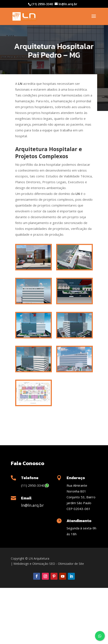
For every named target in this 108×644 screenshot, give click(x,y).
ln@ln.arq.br (32, 505)
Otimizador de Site (71, 564)
